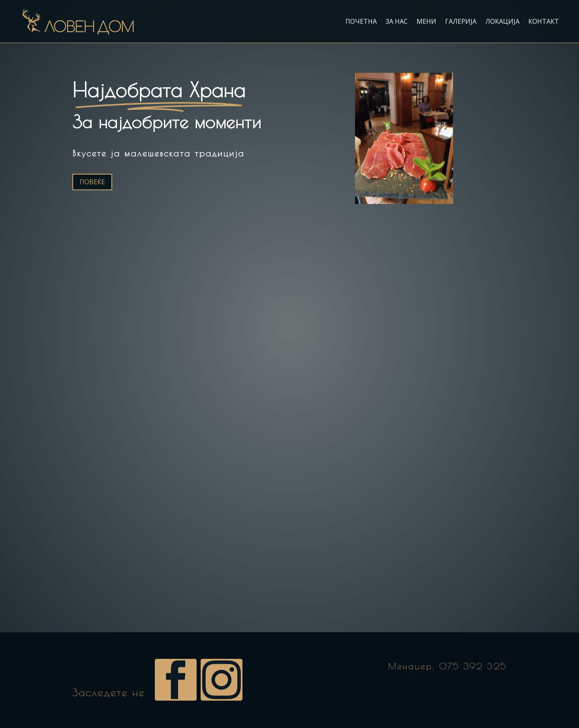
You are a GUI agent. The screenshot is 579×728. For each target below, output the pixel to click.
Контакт (544, 21)
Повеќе (92, 182)
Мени (426, 21)
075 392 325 (473, 666)
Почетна (361, 21)
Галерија (461, 21)
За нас (397, 21)
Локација (502, 21)
